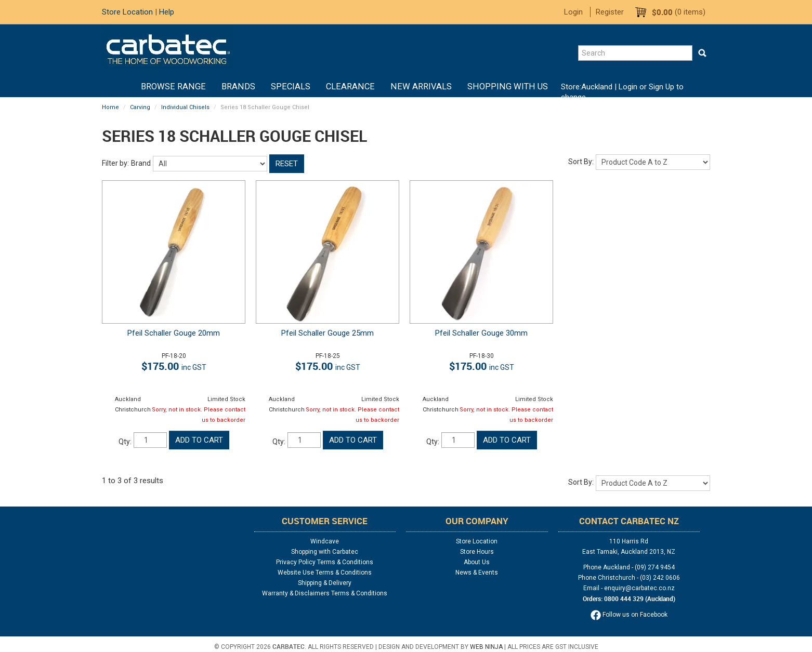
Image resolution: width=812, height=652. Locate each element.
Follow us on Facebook (629, 615)
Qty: (125, 442)
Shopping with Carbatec (325, 552)
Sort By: (581, 162)
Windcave (325, 541)
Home (125, 87)
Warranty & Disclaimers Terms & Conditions (325, 593)
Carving (140, 107)
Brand (141, 163)
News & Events (477, 573)
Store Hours (477, 552)
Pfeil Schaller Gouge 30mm (481, 333)
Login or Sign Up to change (622, 92)
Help (167, 12)
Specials (291, 87)
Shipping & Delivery (325, 583)
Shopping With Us (508, 87)
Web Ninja (486, 647)
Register (610, 12)
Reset (287, 164)
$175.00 (174, 366)
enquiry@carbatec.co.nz (639, 588)
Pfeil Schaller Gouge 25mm (328, 333)
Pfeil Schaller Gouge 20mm (174, 333)
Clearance (350, 87)
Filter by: (115, 163)
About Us (477, 562)
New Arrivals (421, 87)
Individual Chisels (185, 107)
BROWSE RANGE (173, 87)
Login (573, 12)
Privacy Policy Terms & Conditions (325, 562)
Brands (238, 87)
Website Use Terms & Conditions (325, 573)
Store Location (127, 12)
